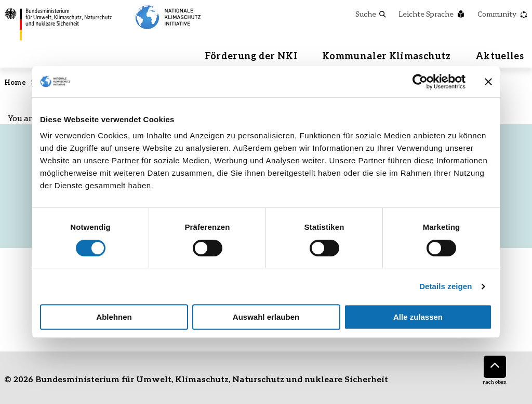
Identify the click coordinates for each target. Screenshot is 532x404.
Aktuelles (500, 56)
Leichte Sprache (432, 14)
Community (503, 14)
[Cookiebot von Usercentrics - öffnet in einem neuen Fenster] (420, 82)
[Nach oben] (495, 367)
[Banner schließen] (488, 82)
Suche (371, 14)
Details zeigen (445, 286)
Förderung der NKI (251, 56)
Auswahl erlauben (266, 317)
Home (15, 82)
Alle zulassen (418, 317)
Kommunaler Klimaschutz (386, 56)
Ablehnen (114, 317)
